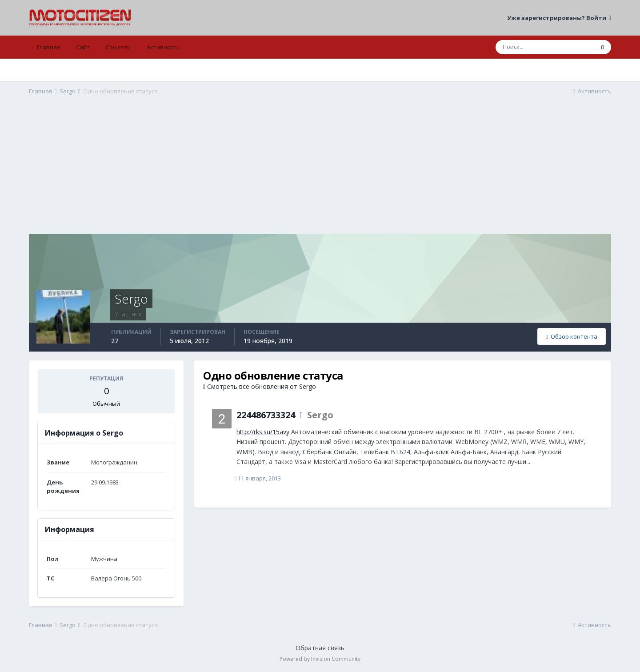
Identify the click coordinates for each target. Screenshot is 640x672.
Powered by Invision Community (320, 659)
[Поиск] (545, 47)
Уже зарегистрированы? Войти (559, 18)
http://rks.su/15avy (263, 432)
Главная (48, 47)
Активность (163, 47)
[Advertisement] (320, 172)
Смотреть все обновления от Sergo (260, 386)
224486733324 (266, 415)
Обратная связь (320, 648)
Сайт (83, 47)
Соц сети (118, 47)
